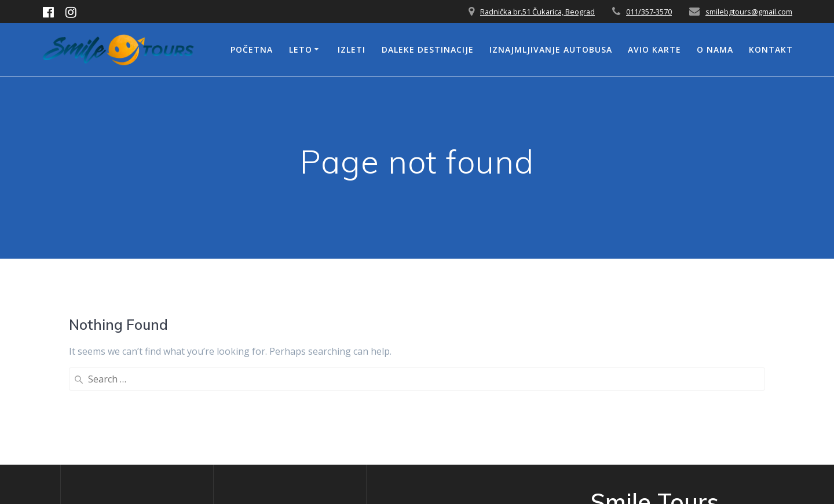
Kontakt (771, 49)
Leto (301, 49)
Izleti (352, 49)
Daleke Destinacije (428, 49)
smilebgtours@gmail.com (749, 12)
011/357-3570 (649, 12)
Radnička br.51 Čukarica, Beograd (537, 12)
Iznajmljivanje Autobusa (551, 49)
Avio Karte (654, 49)
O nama (715, 49)
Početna (252, 49)
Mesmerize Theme (663, 451)
